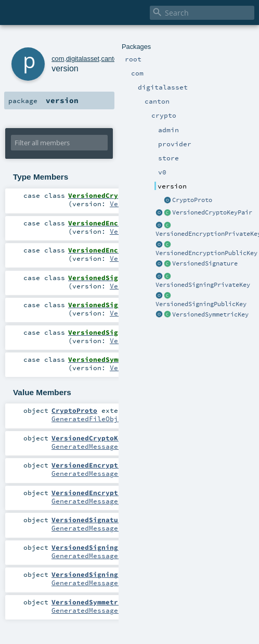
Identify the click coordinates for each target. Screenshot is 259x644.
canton (111, 59)
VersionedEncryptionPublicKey (206, 253)
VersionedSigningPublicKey (201, 304)
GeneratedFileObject (91, 419)
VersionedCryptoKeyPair (212, 212)
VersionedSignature (205, 263)
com (58, 59)
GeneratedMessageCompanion (103, 446)
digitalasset (83, 59)
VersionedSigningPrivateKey (203, 285)
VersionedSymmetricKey (210, 314)
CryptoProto (192, 200)
